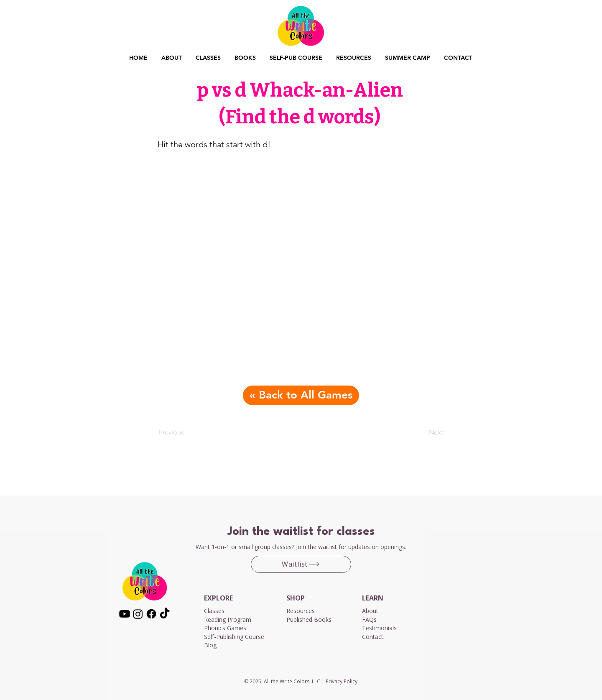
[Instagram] (138, 614)
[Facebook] (151, 614)
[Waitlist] (301, 564)
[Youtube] (125, 614)
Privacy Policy (342, 681)
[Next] (422, 432)
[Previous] (186, 432)
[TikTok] (165, 614)
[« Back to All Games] (301, 395)
